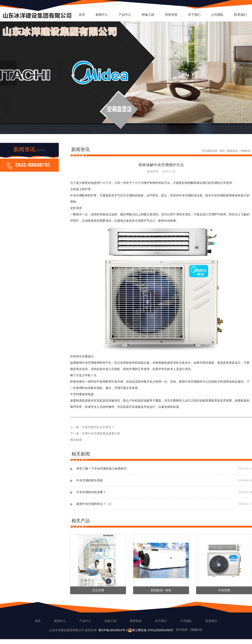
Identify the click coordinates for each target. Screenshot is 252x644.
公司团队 (217, 15)
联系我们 (240, 15)
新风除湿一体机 (161, 590)
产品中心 (125, 15)
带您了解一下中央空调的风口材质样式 (101, 469)
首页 (82, 15)
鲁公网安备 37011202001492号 (166, 630)
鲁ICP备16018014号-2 (113, 630)
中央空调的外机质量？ (91, 492)
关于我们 (194, 15)
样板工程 (148, 15)
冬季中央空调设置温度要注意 (101, 434)
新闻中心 (102, 15)
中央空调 (105, 183)
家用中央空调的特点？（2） (95, 504)
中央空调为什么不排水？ (98, 427)
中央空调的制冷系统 (90, 480)
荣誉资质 (171, 15)
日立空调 (98, 590)
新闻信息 (232, 151)
